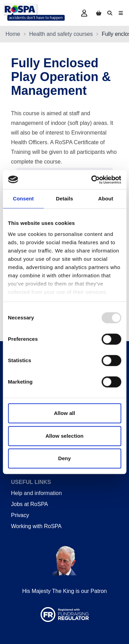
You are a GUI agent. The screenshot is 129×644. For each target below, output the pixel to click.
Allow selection (64, 436)
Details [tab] (65, 199)
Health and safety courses (61, 34)
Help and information (36, 493)
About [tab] (106, 199)
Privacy (20, 515)
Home (13, 34)
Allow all (65, 413)
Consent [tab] (23, 199)
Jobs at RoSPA (29, 504)
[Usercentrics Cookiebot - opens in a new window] (92, 180)
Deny (64, 458)
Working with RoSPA (36, 526)
